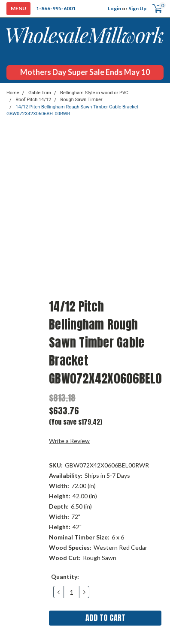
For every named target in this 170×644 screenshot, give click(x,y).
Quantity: (65, 577)
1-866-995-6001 (56, 8)
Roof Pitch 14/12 (33, 100)
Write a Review (69, 441)
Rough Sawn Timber (81, 100)
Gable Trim (40, 93)
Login (114, 8)
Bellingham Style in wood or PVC (94, 93)
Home (13, 93)
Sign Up (137, 8)
